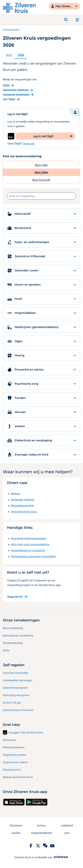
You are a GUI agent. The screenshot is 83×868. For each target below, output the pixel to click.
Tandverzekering (13, 643)
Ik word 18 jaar (12, 702)
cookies (16, 833)
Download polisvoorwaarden (29, 538)
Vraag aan (29, 143)
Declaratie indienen (23, 499)
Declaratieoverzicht (22, 505)
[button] (45, 136)
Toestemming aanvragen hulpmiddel (33, 556)
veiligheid (67, 825)
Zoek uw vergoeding (7, 196)
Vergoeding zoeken (14, 755)
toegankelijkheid (41, 833)
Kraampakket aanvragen (18, 680)
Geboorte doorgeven (15, 688)
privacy (41, 825)
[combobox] (41, 196)
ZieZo (6, 650)
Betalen (15, 493)
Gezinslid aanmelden (16, 673)
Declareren (9, 740)
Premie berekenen (14, 747)
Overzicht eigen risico (24, 511)
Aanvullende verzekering (18, 635)
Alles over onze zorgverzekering (30, 544)
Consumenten (11, 30)
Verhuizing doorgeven (16, 695)
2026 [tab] (21, 55)
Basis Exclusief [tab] (41, 180)
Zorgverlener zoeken (15, 762)
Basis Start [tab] (41, 165)
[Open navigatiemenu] (77, 19)
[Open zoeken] (66, 19)
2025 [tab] (9, 55)
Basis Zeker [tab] (41, 172)
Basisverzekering (13, 628)
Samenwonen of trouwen (18, 710)
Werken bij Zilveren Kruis (18, 777)
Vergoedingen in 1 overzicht (28, 550)
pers (67, 833)
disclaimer (16, 825)
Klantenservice (12, 770)
